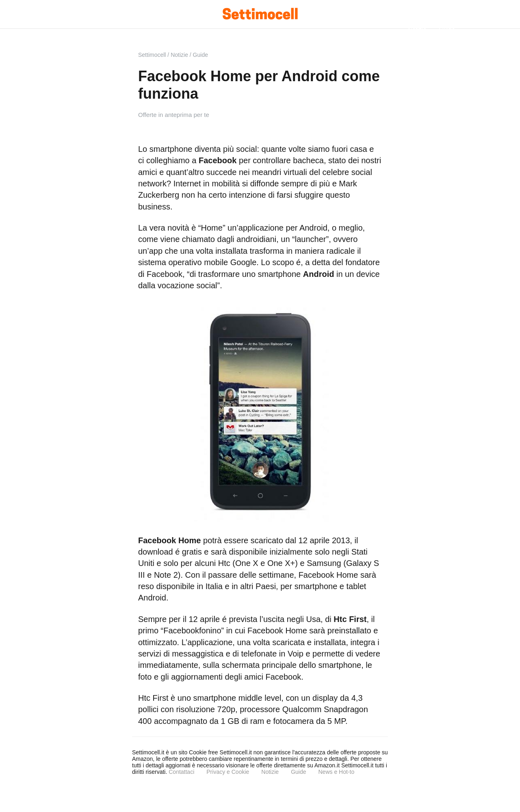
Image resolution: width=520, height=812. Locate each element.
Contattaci (181, 772)
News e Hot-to (336, 772)
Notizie (270, 772)
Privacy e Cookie (228, 772)
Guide (298, 772)
